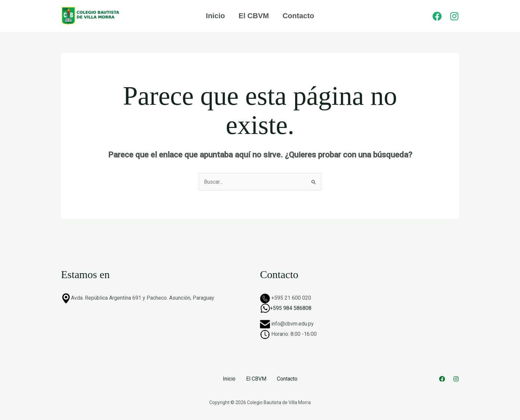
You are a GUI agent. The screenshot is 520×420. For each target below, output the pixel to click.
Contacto (299, 16)
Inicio (214, 16)
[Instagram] (454, 16)
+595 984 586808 (291, 308)
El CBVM (254, 16)
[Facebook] (437, 16)
